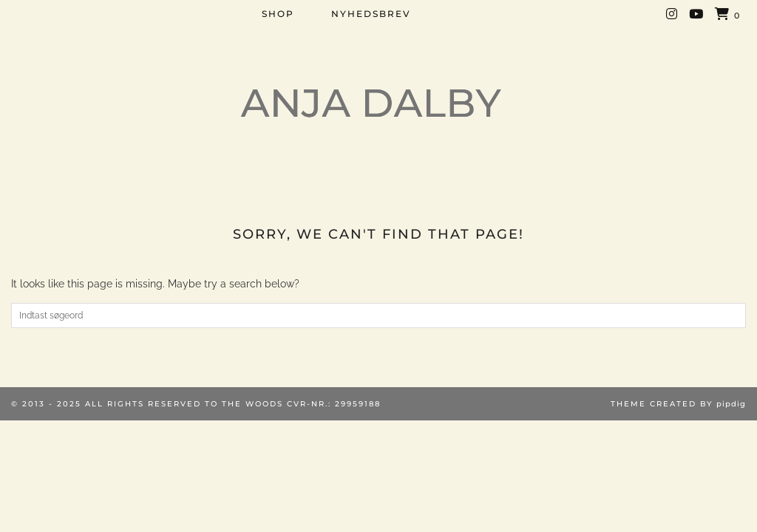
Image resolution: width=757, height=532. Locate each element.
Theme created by (678, 404)
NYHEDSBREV (371, 14)
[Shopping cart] (728, 15)
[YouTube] (697, 14)
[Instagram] (672, 14)
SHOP (278, 14)
